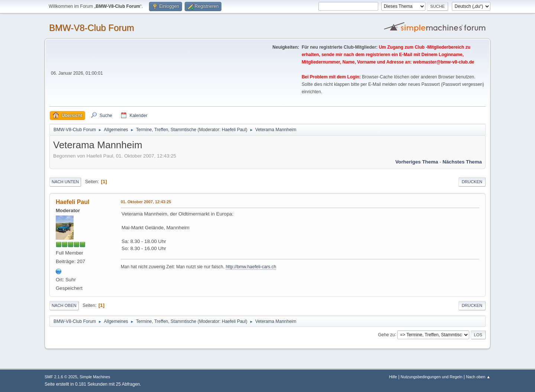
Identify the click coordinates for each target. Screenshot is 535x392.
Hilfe (393, 377)
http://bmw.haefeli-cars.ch (251, 267)
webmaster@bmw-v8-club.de (444, 62)
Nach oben (64, 305)
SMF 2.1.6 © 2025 (61, 377)
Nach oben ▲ (478, 377)
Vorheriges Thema (417, 162)
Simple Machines (95, 377)
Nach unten (65, 182)
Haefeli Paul (234, 130)
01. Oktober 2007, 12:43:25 (146, 202)
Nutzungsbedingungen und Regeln (431, 377)
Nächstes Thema (462, 162)
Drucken (472, 182)
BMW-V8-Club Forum (92, 28)
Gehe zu (386, 334)
